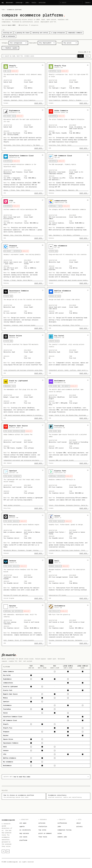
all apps (23, 823)
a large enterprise (58, 33)
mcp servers (24, 833)
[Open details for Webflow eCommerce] (69, 309)
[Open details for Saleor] (69, 534)
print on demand (45, 833)
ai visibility (25, 830)
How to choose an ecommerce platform (24, 796)
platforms (23, 840)
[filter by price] (70, 43)
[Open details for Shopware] (23, 264)
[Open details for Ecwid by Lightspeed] (23, 399)
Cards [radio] (81, 56)
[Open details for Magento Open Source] (23, 444)
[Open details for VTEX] (23, 219)
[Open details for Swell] (69, 579)
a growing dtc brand (22, 33)
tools (34, 3)
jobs (27, 3)
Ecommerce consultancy (68, 796)
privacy (79, 826)
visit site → (39, 103)
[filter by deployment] (47, 43)
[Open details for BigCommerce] (23, 129)
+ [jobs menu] (30, 3)
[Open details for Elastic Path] (69, 489)
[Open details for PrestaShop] (69, 444)
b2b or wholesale (9, 36)
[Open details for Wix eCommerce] (69, 264)
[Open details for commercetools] (69, 219)
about (79, 823)
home (3, 10)
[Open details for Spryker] (23, 624)
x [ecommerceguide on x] (3, 851)
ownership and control (40, 33)
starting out (7, 33)
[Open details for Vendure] (23, 579)
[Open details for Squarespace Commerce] (23, 309)
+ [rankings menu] (23, 3)
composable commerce (75, 33)
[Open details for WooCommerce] (69, 399)
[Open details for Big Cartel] (69, 354)
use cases (23, 837)
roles (60, 833)
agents (22, 826)
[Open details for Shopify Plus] (69, 84)
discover (9, 3)
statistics (43, 826)
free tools (43, 837)
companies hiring (64, 830)
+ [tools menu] (37, 3)
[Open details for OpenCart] (23, 489)
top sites (42, 830)
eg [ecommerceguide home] (3, 3)
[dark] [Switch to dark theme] (88, 3)
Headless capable (10, 48)
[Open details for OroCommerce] (69, 624)
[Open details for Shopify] (23, 84)
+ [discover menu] (14, 3)
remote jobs (62, 837)
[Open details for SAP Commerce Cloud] (69, 174)
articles (42, 3)
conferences (62, 823)
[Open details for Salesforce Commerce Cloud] (23, 174)
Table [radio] (87, 56)
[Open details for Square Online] (23, 354)
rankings (19, 3)
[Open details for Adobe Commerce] (69, 129)
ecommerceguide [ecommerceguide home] (9, 820)
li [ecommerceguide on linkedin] (8, 851)
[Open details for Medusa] (23, 534)
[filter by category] (18, 43)
